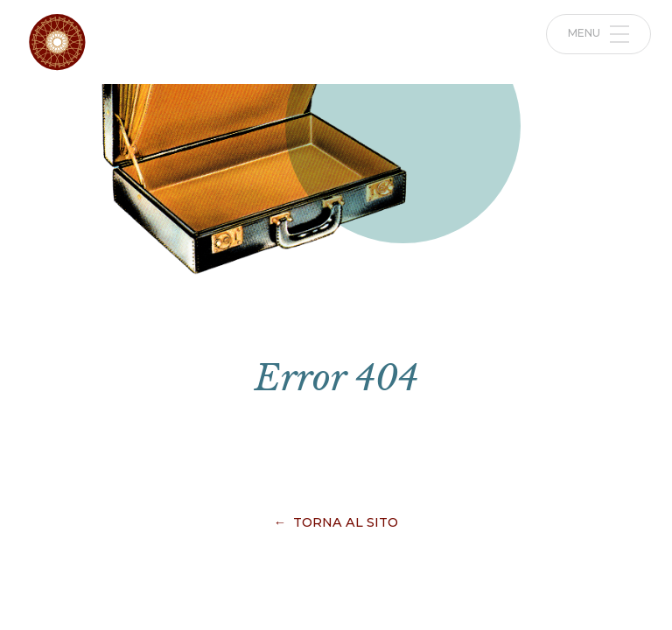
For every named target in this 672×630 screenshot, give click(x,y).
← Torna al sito (336, 522)
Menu (599, 34)
